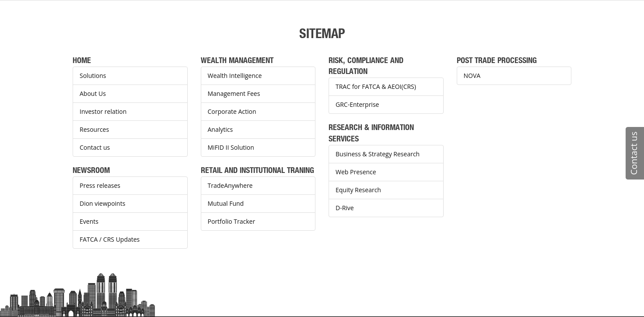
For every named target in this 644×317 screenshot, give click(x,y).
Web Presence (356, 172)
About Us (93, 93)
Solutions (93, 76)
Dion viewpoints (102, 203)
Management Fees (234, 93)
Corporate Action (232, 111)
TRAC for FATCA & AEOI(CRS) (376, 86)
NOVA (472, 76)
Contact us (95, 147)
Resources (94, 129)
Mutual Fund (226, 203)
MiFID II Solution (231, 147)
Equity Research (358, 190)
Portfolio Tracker (232, 221)
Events (89, 221)
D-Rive (345, 208)
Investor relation (103, 111)
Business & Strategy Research (378, 154)
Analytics (220, 129)
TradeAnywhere (230, 185)
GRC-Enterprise (357, 104)
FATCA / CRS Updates (110, 239)
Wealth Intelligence (235, 76)
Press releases (100, 185)
